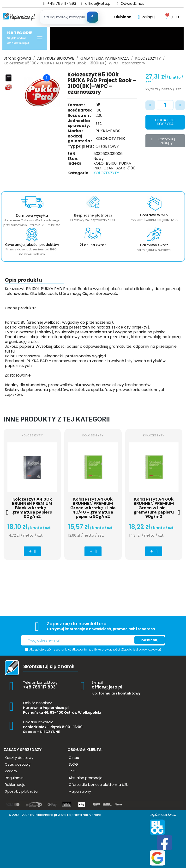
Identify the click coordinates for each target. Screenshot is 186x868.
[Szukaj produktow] (70, 17)
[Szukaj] (92, 17)
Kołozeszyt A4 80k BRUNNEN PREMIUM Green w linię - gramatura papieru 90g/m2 (154, 508)
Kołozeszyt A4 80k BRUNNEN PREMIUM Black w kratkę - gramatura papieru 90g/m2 (32, 508)
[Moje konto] (147, 17)
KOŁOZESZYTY (106, 173)
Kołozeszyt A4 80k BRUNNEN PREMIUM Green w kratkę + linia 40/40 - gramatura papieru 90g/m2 (93, 508)
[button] (27, 92)
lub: (116, 693)
